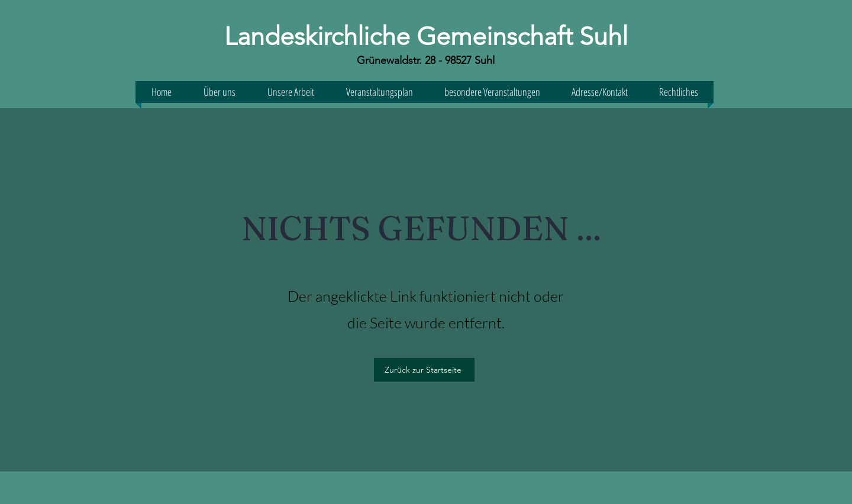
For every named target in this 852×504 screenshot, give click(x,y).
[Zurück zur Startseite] (424, 370)
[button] (599, 92)
